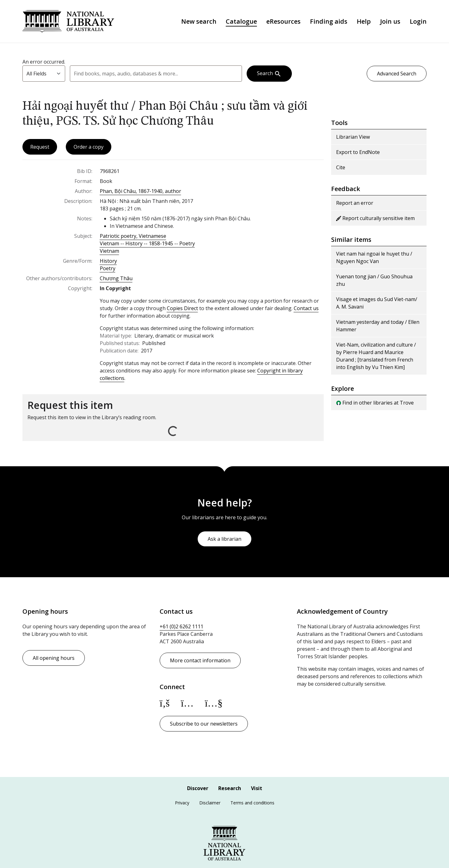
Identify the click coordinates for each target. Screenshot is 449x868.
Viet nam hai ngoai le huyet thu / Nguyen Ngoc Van (374, 257)
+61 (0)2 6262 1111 (181, 626)
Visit (257, 788)
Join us (390, 22)
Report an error (355, 203)
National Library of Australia (68, 21)
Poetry (108, 268)
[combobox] (156, 74)
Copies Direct (182, 308)
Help (364, 22)
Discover (198, 788)
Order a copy (89, 147)
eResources (283, 22)
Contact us (306, 308)
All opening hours (54, 658)
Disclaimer (210, 803)
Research (230, 788)
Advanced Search (397, 74)
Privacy (182, 803)
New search (199, 22)
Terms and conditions (252, 803)
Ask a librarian (224, 539)
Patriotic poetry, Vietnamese (133, 236)
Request (40, 147)
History (108, 261)
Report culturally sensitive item (375, 218)
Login (418, 22)
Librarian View (353, 137)
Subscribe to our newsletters (204, 724)
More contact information (200, 660)
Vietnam (109, 251)
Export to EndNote (358, 152)
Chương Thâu (116, 278)
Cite (341, 167)
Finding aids (329, 22)
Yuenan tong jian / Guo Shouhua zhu (374, 280)
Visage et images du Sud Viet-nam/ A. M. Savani (377, 303)
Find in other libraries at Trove (375, 403)
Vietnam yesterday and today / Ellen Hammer (378, 326)
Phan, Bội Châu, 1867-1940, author (140, 191)
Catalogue (241, 22)
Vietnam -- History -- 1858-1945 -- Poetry (147, 243)
